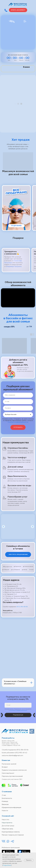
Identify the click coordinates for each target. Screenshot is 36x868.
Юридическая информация (11, 808)
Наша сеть (5, 820)
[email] (18, 402)
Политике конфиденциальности (18, 422)
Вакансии (5, 805)
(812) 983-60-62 (21, 753)
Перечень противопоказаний (12, 776)
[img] (18, 328)
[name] (18, 395)
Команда (5, 801)
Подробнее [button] (7, 865)
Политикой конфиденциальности (18, 710)
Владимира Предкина (14, 267)
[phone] (18, 408)
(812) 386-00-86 (22, 607)
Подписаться (18, 715)
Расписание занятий (9, 764)
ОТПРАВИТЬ (18, 427)
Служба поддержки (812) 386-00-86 (15, 750)
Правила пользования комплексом (14, 770)
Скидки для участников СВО (12, 779)
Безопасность (7, 798)
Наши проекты (7, 823)
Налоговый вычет (8, 773)
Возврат (5, 767)
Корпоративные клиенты (11, 832)
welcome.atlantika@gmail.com (12, 756)
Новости (5, 811)
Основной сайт (8, 816)
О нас (4, 795)
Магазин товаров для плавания (13, 835)
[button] (6, 10)
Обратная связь (7, 829)
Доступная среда (8, 826)
